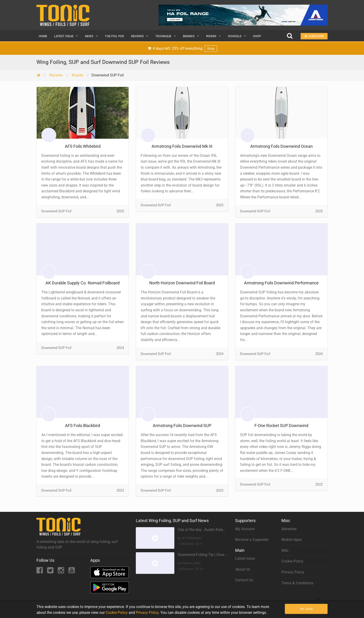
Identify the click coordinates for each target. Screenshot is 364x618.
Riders (211, 36)
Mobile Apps (292, 540)
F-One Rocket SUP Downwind (281, 426)
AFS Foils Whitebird (83, 146)
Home (43, 36)
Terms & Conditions (297, 583)
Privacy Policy (293, 572)
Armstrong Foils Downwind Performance (281, 283)
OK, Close (306, 609)
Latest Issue (64, 36)
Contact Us (244, 580)
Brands (189, 36)
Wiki (285, 551)
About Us (243, 569)
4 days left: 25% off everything (182, 49)
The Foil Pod (115, 36)
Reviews (137, 36)
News (89, 36)
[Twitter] (51, 572)
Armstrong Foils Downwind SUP (182, 426)
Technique (163, 36)
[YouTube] (72, 572)
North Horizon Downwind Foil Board (182, 283)
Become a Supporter (252, 540)
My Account (245, 529)
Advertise (289, 529)
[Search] (290, 36)
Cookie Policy (292, 561)
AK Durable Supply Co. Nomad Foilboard (83, 283)
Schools (235, 36)
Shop (257, 36)
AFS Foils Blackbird (83, 426)
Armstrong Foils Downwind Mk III (182, 146)
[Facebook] (40, 572)
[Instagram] (61, 572)
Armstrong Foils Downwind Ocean (281, 146)
